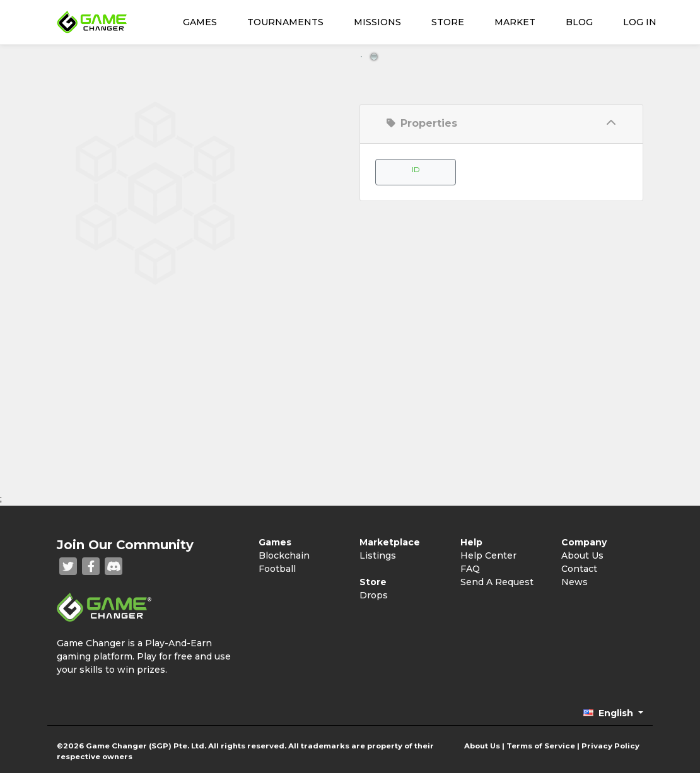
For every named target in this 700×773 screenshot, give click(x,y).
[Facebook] (91, 566)
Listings (378, 555)
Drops (374, 595)
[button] (613, 713)
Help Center (488, 555)
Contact (579, 569)
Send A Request (497, 582)
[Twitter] (68, 566)
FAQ (470, 569)
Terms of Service (541, 746)
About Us (582, 555)
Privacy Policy (610, 746)
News (575, 582)
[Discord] (114, 566)
